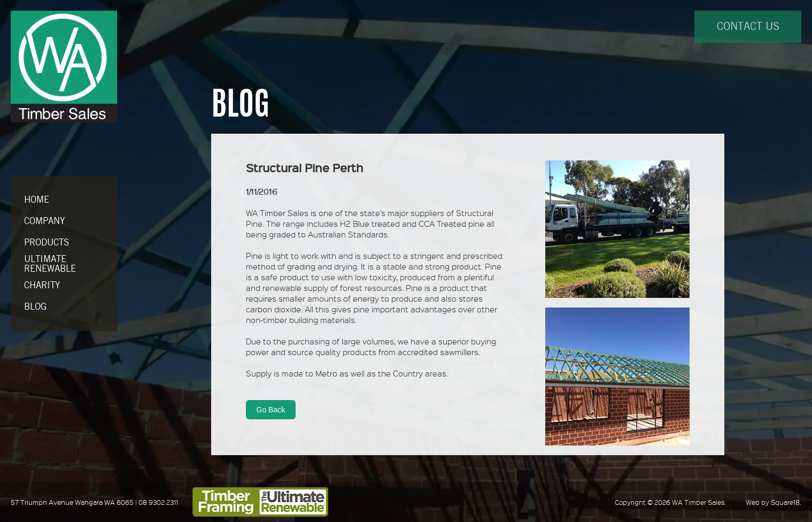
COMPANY (44, 221)
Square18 (785, 502)
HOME (37, 200)
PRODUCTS (47, 243)
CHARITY (42, 286)
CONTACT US (748, 27)
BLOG (35, 307)
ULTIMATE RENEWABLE (50, 264)
